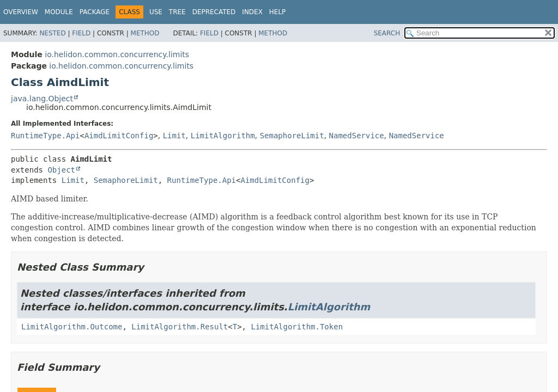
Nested (52, 33)
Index (252, 12)
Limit (174, 136)
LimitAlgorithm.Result (180, 327)
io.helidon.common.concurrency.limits (117, 54)
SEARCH (387, 33)
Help (278, 12)
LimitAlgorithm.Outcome (72, 327)
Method (145, 33)
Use (156, 12)
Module (59, 12)
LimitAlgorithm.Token (297, 327)
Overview (21, 12)
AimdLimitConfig (119, 136)
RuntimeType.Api (45, 136)
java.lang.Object (42, 99)
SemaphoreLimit (292, 136)
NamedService (357, 136)
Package (95, 12)
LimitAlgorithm (223, 136)
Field (81, 33)
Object (61, 170)
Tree (177, 12)
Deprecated (214, 12)
